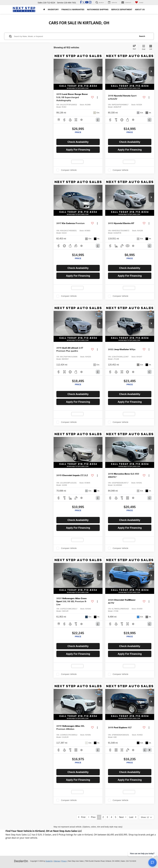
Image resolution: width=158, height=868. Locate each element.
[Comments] (98, 120)
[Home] (44, 10)
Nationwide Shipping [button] (98, 10)
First (82, 817)
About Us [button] (140, 10)
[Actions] (97, 97)
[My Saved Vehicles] (139, 3)
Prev (92, 817)
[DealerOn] (21, 861)
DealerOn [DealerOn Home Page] (49, 861)
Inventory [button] (53, 10)
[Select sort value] (135, 47)
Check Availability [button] (78, 142)
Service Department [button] (122, 10)
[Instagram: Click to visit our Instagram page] (90, 3)
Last (133, 817)
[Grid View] (143, 48)
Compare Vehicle (69, 170)
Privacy (64, 861)
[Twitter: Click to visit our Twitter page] (83, 3)
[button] (100, 71)
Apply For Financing (78, 150)
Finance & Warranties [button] (73, 10)
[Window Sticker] (150, 750)
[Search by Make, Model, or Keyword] (75, 36)
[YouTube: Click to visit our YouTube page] (87, 3)
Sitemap (57, 861)
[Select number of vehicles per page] (147, 817)
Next (123, 817)
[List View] (151, 48)
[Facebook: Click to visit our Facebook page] (81, 3)
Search (142, 36)
